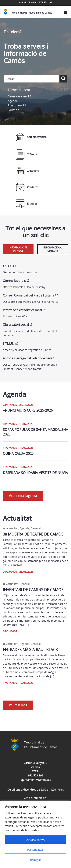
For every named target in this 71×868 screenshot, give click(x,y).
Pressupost (15, 105)
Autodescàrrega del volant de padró (29, 358)
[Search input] (32, 79)
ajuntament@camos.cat (36, 780)
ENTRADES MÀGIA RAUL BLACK (30, 650)
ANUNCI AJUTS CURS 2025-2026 (28, 410)
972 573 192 (36, 775)
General (36, 528)
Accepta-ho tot (35, 839)
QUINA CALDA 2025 (18, 453)
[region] (35, 834)
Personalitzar (36, 850)
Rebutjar (36, 860)
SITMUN (9, 344)
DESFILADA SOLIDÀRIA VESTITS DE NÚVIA (35, 473)
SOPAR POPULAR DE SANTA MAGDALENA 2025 (35, 432)
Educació (14, 110)
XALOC (7, 266)
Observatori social (16, 325)
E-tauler (27, 204)
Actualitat (28, 171)
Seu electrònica (31, 137)
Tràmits (26, 154)
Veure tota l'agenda (23, 496)
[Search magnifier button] (63, 79)
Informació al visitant (53, 249)
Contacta (27, 187)
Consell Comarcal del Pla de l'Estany (28, 295)
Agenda (13, 101)
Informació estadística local (22, 310)
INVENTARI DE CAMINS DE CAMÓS (33, 590)
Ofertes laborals (14, 281)
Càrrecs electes (17, 96)
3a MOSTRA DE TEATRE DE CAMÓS (33, 534)
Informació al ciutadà (18, 249)
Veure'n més (18, 705)
